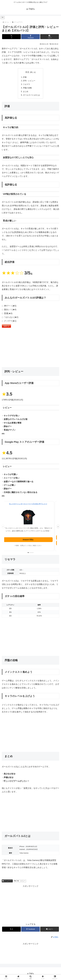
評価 (25, 77)
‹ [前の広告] (3, 526)
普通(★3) (7, 313)
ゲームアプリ (7, 881)
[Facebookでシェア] (31, 37)
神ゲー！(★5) (9, 306)
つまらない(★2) (10, 317)
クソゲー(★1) (9, 321)
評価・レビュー (20, 881)
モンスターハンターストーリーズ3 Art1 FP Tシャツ (30, 504)
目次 (27, 72)
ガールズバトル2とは (31, 95)
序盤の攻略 (27, 88)
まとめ (26, 91)
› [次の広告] (58, 526)
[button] (50, 37)
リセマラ (26, 84)
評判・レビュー (29, 81)
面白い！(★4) (9, 310)
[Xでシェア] (11, 37)
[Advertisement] (30, 348)
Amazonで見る (31, 540)
